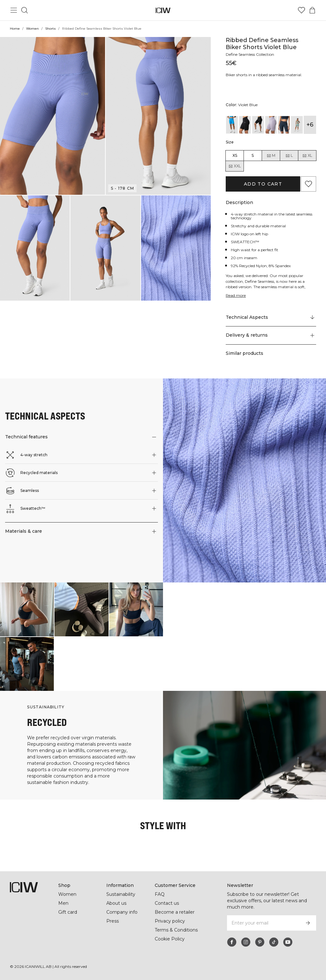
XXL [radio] (235, 166)
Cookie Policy (170, 939)
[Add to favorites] (308, 184)
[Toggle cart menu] (312, 10)
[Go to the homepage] (163, 10)
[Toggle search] (25, 10)
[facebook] (232, 942)
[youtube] (288, 942)
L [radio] (289, 156)
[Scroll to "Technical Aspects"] (271, 318)
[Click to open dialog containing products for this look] (27, 609)
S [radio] (253, 155)
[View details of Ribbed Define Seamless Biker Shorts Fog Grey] (297, 125)
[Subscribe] (308, 923)
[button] (53, 116)
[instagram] (246, 942)
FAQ (160, 894)
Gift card (68, 912)
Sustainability (121, 894)
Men (63, 903)
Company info (122, 912)
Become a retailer (175, 912)
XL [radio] (307, 156)
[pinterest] (260, 942)
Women (32, 29)
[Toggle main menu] (14, 10)
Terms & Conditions (176, 930)
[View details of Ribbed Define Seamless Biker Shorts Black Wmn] (258, 125)
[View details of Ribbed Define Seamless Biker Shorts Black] (245, 125)
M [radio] (271, 156)
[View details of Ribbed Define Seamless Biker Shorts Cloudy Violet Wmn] (271, 125)
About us (116, 903)
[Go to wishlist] (301, 10)
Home (15, 29)
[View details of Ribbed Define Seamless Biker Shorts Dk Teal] (284, 125)
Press (112, 921)
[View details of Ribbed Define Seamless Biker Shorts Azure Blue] (232, 125)
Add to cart (263, 184)
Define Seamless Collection (252, 54)
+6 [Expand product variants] (310, 125)
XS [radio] (235, 155)
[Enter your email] (263, 923)
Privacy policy (170, 921)
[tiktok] (274, 942)
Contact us (167, 903)
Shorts (50, 29)
